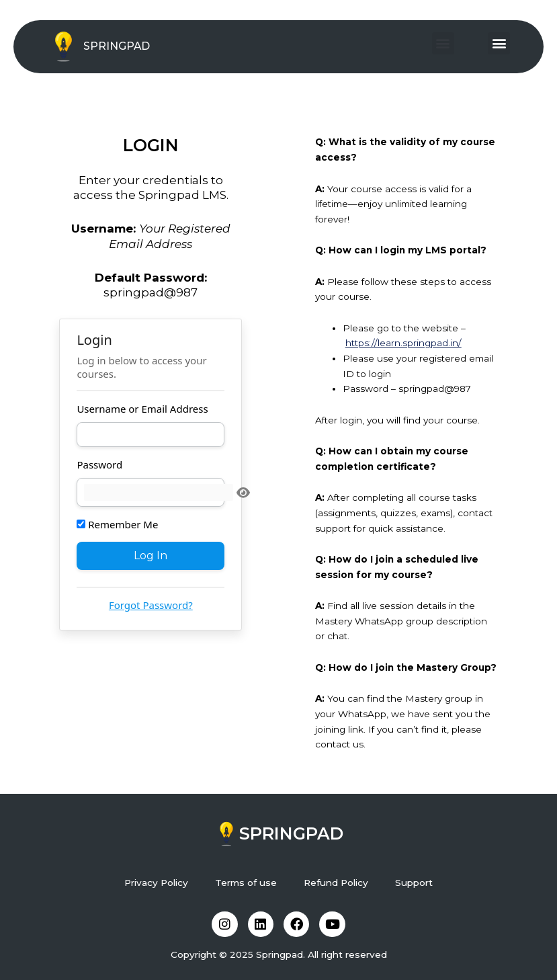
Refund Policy (336, 881)
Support (414, 881)
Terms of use (246, 881)
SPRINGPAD (117, 46)
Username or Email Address (142, 409)
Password (99, 464)
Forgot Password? (151, 605)
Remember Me (117, 524)
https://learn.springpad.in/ (403, 343)
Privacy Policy (156, 881)
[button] (443, 43)
